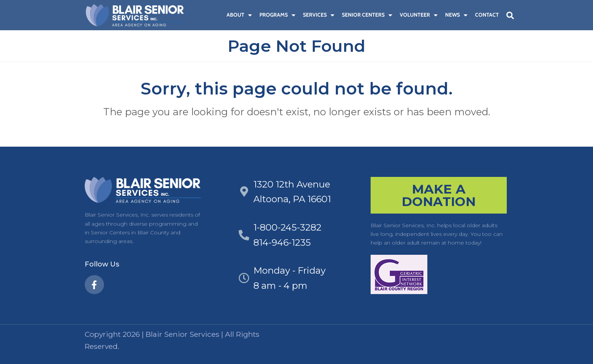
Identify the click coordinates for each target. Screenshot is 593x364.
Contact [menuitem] (487, 15)
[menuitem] (219, 15)
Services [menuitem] (319, 15)
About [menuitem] (239, 15)
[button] (510, 15)
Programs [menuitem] (277, 15)
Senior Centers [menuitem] (367, 15)
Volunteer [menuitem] (419, 15)
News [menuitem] (456, 15)
